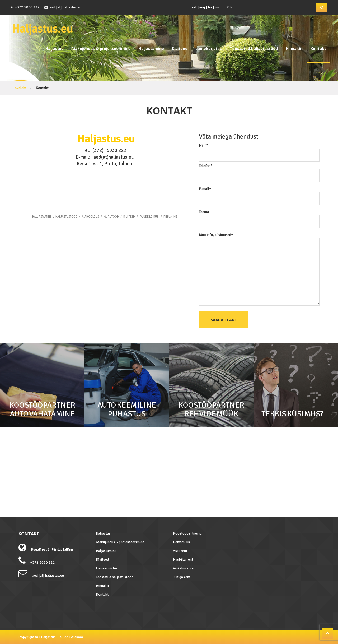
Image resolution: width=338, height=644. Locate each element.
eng (202, 7)
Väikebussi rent (185, 568)
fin (210, 7)
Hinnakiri (294, 49)
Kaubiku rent (183, 560)
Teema (259, 217)
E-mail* (259, 194)
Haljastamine (151, 49)
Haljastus (54, 49)
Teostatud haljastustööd (254, 49)
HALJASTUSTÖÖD (66, 217)
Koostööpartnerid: (188, 533)
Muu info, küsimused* (259, 270)
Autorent (180, 551)
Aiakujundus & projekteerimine (101, 49)
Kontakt (318, 49)
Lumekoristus (209, 49)
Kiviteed (180, 49)
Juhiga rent (182, 577)
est (194, 7)
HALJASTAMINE (42, 217)
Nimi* (259, 150)
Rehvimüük (182, 542)
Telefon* (259, 171)
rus (217, 7)
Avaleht (20, 88)
